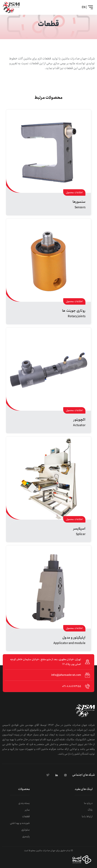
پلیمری (26, 836)
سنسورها (79, 202)
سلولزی (26, 830)
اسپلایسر (79, 529)
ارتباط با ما (87, 816)
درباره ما (88, 803)
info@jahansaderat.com (66, 675)
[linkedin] (57, 775)
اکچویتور (79, 420)
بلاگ (90, 810)
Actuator (79, 425)
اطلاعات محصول (74, 192)
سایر (27, 810)
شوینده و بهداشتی (20, 823)
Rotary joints (77, 316)
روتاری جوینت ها (74, 311)
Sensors (80, 207)
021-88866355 (72, 686)
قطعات (26, 816)
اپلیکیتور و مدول (74, 638)
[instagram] (65, 775)
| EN (84, 7)
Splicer (81, 534)
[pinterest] (48, 775)
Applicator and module (69, 643)
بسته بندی (24, 803)
